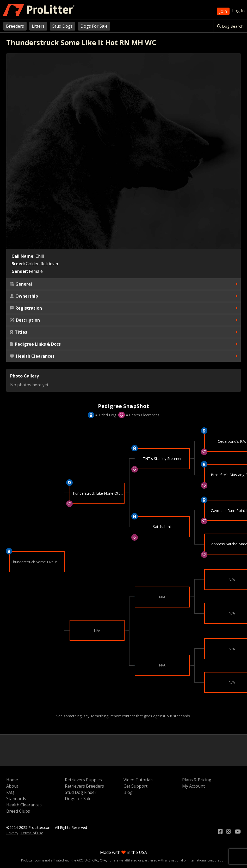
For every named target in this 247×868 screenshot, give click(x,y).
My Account (193, 786)
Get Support (135, 786)
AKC (80, 860)
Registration (26, 308)
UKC (88, 860)
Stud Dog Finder (81, 792)
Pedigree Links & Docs (35, 344)
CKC (95, 860)
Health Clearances (32, 356)
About (12, 786)
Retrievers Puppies (83, 780)
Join (223, 11)
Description (25, 320)
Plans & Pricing (197, 780)
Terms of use (32, 833)
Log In (238, 11)
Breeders (15, 26)
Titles (18, 332)
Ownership (24, 296)
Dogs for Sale (78, 799)
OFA (103, 860)
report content (123, 716)
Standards (16, 799)
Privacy (12, 833)
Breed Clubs (18, 811)
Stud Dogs (63, 26)
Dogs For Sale (94, 26)
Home (12, 780)
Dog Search (230, 26)
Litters (38, 26)
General (21, 284)
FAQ (10, 792)
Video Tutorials (138, 780)
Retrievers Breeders (84, 786)
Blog (128, 792)
